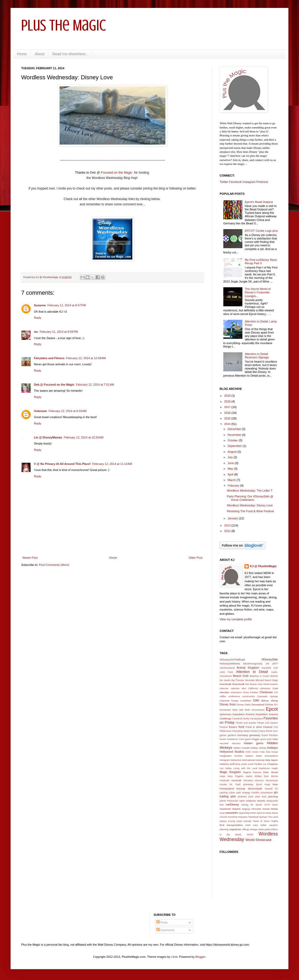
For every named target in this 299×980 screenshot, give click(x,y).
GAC (275, 731)
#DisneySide (270, 659)
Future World (265, 731)
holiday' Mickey (258, 748)
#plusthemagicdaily (253, 664)
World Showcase (258, 840)
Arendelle (266, 668)
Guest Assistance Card (232, 739)
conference (234, 696)
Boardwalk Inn (241, 684)
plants (223, 801)
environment (258, 710)
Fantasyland (256, 719)
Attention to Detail (252, 672)
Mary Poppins (235, 776)
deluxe (265, 701)
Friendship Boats (241, 731)
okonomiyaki (255, 789)
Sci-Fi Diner (271, 805)
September (235, 446)
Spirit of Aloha (264, 813)
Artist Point (226, 672)
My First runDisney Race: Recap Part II (261, 262)
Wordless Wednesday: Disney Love (250, 505)
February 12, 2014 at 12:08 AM (86, 358)
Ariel (275, 668)
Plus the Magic (64, 25)
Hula (262, 752)
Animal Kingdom (248, 668)
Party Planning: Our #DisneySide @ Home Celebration (250, 498)
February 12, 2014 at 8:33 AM (68, 411)
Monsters (248, 780)
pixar (251, 797)
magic (275, 768)
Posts (162, 922)
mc (36, 332)
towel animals (244, 821)
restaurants (272, 801)
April (231, 474)
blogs (275, 680)
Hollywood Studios (232, 752)
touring (232, 821)
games (223, 735)
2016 (228, 413)
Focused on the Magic (117, 173)
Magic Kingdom (230, 772)
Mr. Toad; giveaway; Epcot (246, 784)
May (231, 469)
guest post (266, 739)
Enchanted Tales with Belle (235, 710)
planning (273, 796)
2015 (228, 418)
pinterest (242, 797)
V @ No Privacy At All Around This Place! (62, 464)
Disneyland (258, 704)
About (40, 54)
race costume (248, 801)
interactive (236, 760)
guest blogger (252, 739)
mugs (267, 784)
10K (267, 664)
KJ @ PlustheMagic (263, 566)
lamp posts (241, 764)
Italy (268, 760)
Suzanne (40, 305)
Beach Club (241, 676)
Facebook (235, 182)
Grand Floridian (270, 735)
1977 (275, 664)
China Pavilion (251, 692)
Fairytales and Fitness (49, 358)
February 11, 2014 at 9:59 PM (59, 332)
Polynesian (233, 801)
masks (249, 776)
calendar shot (238, 688)
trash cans (252, 825)
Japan (274, 760)
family (246, 719)
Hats (275, 739)
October (233, 440)
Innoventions (271, 756)
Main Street (271, 772)
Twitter (224, 182)
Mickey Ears (262, 776)
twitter (263, 825)
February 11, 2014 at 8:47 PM (67, 305)
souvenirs (232, 813)
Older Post (196, 558)
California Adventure (259, 688)
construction (249, 696)
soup (222, 813)
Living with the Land (245, 768)
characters (236, 692)
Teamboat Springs (258, 817)
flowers (233, 727)
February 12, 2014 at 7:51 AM (95, 385)
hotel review (252, 752)
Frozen (254, 731)
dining (274, 701)
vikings (246, 829)
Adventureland (227, 668)
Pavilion (255, 793)
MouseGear (272, 780)
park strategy (243, 793)
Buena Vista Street (260, 684)
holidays (273, 748)
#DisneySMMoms (230, 664)
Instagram (249, 182)
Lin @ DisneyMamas (48, 437)
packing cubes (227, 793)
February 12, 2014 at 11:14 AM (112, 464)
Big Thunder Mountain (243, 680)
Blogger (200, 957)
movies (223, 784)
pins (233, 796)
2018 (228, 401)
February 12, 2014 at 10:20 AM (84, 437)
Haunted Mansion (230, 743)
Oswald (268, 789)
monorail (236, 780)
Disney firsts (228, 704)
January (233, 518)
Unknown (40, 411)
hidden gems (254, 743)
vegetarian (235, 829)
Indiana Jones (254, 756)
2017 (228, 407)
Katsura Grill (227, 764)
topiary (223, 821)
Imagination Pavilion (231, 756)
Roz (222, 805)
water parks (264, 829)
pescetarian (267, 793)
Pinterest (262, 182)
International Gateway (253, 760)
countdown (246, 701)
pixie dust (261, 797)
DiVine (269, 704)
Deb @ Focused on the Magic (54, 385)
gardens (232, 735)
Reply (38, 318)
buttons (274, 684)
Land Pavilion (255, 764)
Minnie (274, 776)
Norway (241, 789)
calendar (224, 688)
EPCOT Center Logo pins (261, 231)
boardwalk (226, 684)
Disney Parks (244, 705)
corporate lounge (229, 701)
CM (276, 692)
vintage (254, 829)
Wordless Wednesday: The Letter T (250, 491)
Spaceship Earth (247, 813)
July (231, 457)
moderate (225, 780)
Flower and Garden (246, 723)
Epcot (272, 709)
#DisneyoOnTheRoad (232, 660)
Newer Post (30, 558)
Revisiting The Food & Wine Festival (250, 511)
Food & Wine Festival (259, 727)
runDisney (233, 805)
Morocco (259, 780)
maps (223, 776)
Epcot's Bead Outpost (259, 202)
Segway (246, 809)
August (232, 452)
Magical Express (252, 772)
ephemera (225, 714)
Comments (165, 930)
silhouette (256, 809)
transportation (235, 825)
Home (22, 54)
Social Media (270, 809)
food (241, 727)
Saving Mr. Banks (252, 805)
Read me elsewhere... (70, 54)
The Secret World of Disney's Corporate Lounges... (258, 292)
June (231, 463)
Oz (276, 789)
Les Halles (226, 768)
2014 (228, 424)
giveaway (255, 735)
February (234, 486)
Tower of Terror (261, 821)
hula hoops (272, 752)
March (232, 480)
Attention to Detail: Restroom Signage (257, 356)
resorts (261, 801)
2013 (228, 525)
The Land (273, 817)
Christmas (266, 692)
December (235, 429)
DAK (256, 700)
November (235, 435)
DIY (276, 705)
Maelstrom (264, 768)
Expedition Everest (244, 714)
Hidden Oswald (241, 748)
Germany (243, 735)
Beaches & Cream (260, 676)
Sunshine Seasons (238, 817)
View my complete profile (236, 619)
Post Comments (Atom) (54, 565)
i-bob (174, 957)
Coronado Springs (268, 696)
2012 (228, 531)
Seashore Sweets (230, 809)
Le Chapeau (271, 764)
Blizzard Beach (264, 680)
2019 (228, 396)
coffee (223, 696)
